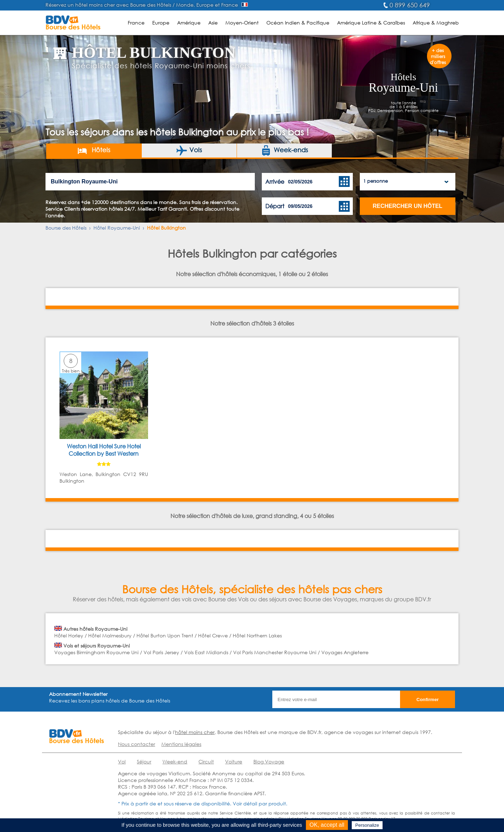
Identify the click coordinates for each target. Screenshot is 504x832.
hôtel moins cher (195, 732)
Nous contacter (136, 744)
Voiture (234, 761)
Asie (213, 23)
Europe (161, 23)
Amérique (189, 23)
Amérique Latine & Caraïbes (371, 23)
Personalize (367, 825)
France (136, 23)
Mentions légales (181, 744)
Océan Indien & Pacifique (298, 23)
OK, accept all (327, 825)
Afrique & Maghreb (436, 23)
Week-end (175, 761)
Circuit (206, 761)
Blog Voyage (269, 761)
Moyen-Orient (242, 23)
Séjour (144, 761)
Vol (122, 761)
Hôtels (94, 151)
